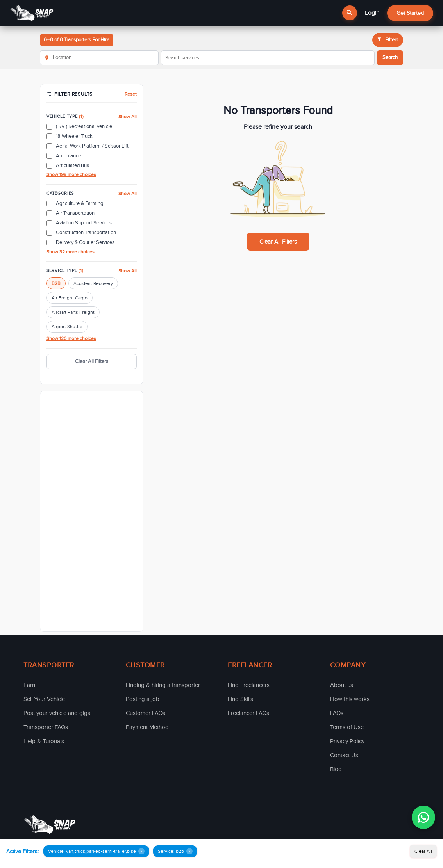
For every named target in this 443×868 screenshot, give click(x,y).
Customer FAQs (146, 713)
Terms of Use (347, 727)
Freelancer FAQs (248, 713)
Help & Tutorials (44, 741)
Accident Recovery (93, 283)
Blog (336, 769)
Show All (128, 117)
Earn (29, 685)
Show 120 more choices (71, 338)
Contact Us (344, 755)
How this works (350, 699)
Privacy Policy (347, 741)
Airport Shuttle (67, 327)
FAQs (337, 713)
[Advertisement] (92, 511)
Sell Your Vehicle (44, 699)
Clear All (423, 851)
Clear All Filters (92, 361)
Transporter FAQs (46, 727)
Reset (131, 94)
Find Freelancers (249, 685)
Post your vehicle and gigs (57, 713)
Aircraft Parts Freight (73, 312)
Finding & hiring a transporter (163, 685)
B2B (56, 283)
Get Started (410, 13)
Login (372, 13)
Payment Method (147, 727)
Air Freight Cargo (70, 298)
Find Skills (240, 699)
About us (342, 685)
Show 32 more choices (71, 252)
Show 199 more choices (71, 174)
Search (390, 57)
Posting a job (143, 699)
